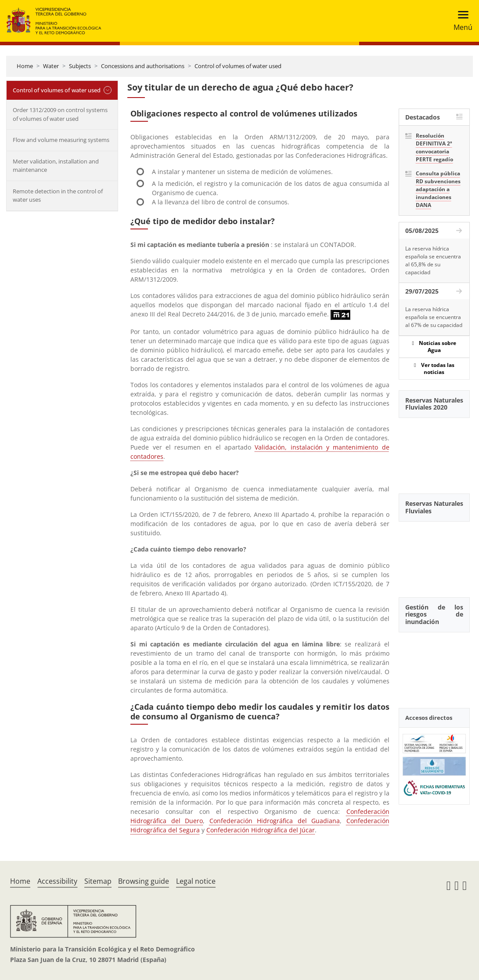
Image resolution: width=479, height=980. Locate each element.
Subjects (80, 66)
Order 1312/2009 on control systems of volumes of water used (60, 114)
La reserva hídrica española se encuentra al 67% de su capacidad (434, 317)
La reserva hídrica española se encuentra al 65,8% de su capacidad (433, 260)
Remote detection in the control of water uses (58, 196)
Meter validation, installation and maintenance (56, 166)
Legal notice (196, 881)
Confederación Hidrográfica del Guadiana (275, 821)
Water (51, 66)
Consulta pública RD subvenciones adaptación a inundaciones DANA (438, 189)
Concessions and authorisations (143, 66)
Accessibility (57, 881)
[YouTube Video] (434, 451)
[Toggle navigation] (460, 21)
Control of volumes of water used (238, 66)
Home (25, 66)
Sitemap (98, 881)
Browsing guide (144, 881)
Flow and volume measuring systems (61, 140)
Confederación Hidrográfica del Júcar (261, 830)
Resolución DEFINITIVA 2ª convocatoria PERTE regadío (434, 147)
